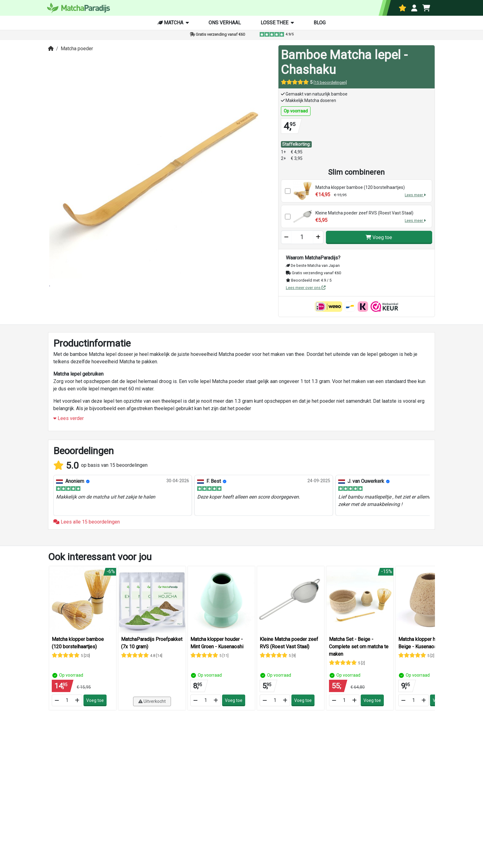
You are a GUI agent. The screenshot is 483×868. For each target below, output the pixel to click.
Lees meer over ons (306, 288)
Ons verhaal (225, 23)
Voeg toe (379, 237)
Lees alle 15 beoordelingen (87, 524)
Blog (320, 23)
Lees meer (415, 195)
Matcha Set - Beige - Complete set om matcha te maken (359, 649)
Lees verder (69, 421)
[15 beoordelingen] (330, 82)
